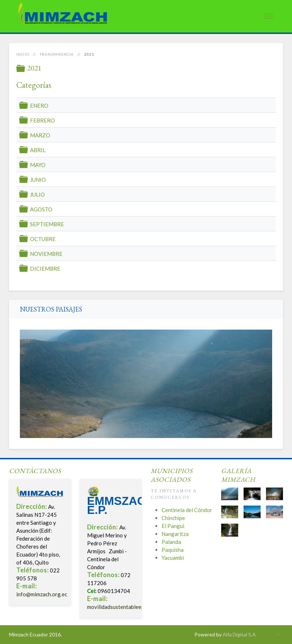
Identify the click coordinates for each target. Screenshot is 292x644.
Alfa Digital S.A (239, 634)
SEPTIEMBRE (47, 224)
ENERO (39, 106)
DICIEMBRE (45, 269)
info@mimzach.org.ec (42, 594)
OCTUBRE (43, 239)
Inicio (23, 54)
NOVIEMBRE (46, 254)
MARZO (40, 135)
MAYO (38, 165)
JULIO (37, 194)
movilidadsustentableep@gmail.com (130, 607)
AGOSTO (41, 209)
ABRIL (38, 150)
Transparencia (57, 54)
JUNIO (38, 180)
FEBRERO (42, 120)
